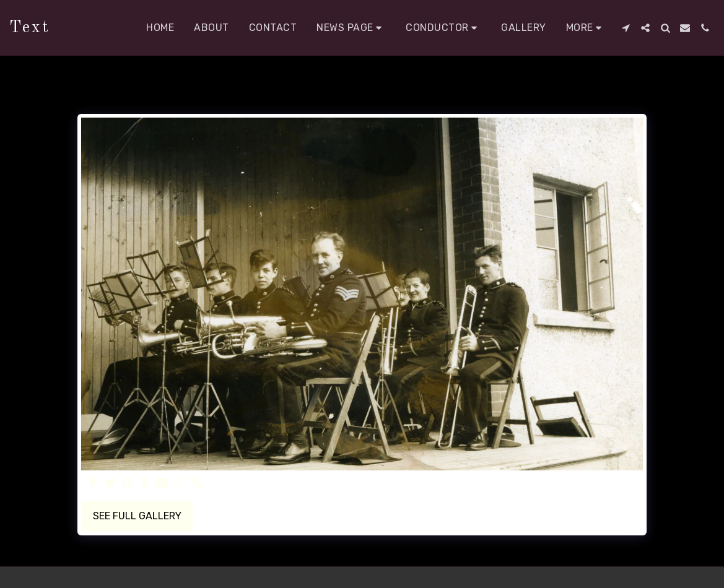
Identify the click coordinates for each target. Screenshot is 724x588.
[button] (351, 28)
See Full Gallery (137, 516)
